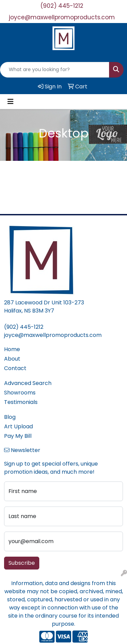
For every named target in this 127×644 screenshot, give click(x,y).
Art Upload (18, 426)
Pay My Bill (18, 436)
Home (12, 349)
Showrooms (20, 393)
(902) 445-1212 (62, 6)
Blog (10, 417)
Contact (15, 368)
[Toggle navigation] (10, 102)
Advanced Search (28, 383)
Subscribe (22, 563)
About (12, 359)
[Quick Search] (55, 70)
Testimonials (21, 402)
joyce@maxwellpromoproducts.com (62, 17)
